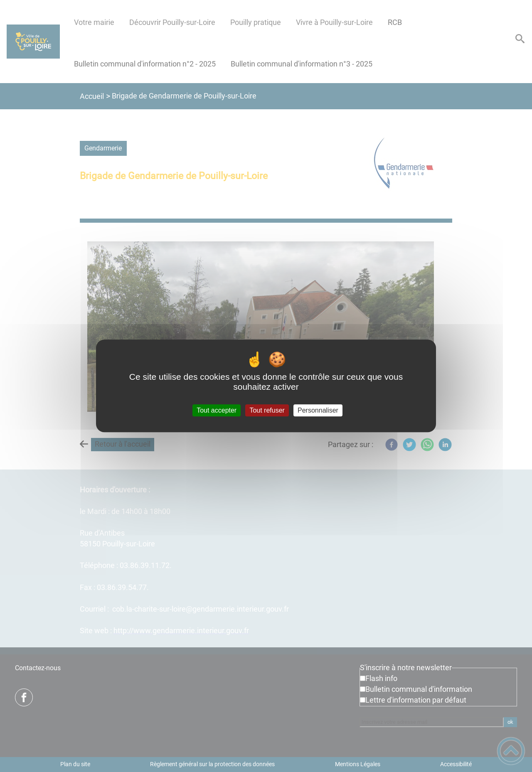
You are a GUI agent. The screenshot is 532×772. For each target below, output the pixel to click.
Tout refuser (267, 410)
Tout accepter (217, 410)
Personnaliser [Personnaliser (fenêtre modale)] (318, 410)
